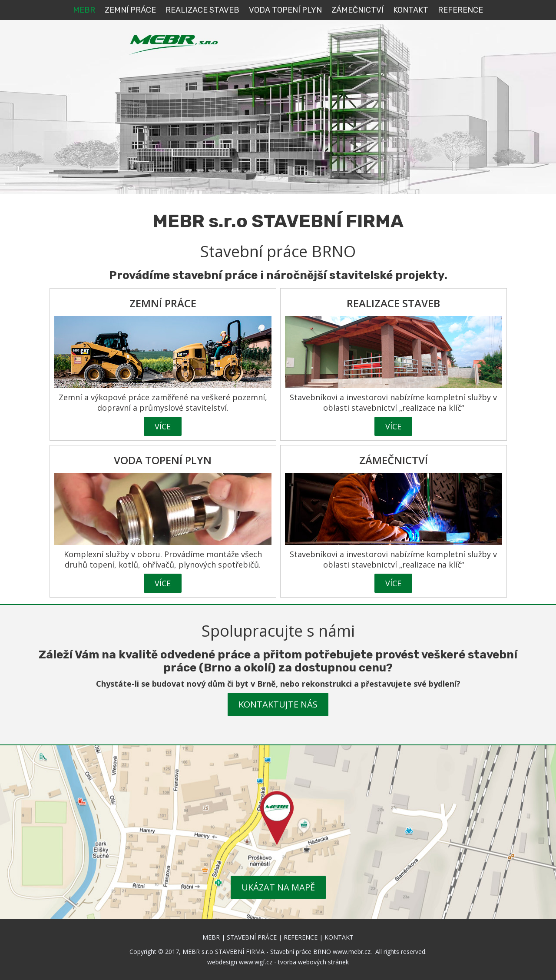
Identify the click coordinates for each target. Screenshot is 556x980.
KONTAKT (411, 10)
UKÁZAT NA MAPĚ (278, 887)
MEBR (84, 10)
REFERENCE (460, 10)
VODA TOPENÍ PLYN (285, 10)
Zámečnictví (357, 10)
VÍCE (163, 426)
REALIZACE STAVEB (202, 10)
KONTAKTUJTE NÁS (278, 704)
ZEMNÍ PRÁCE (130, 10)
